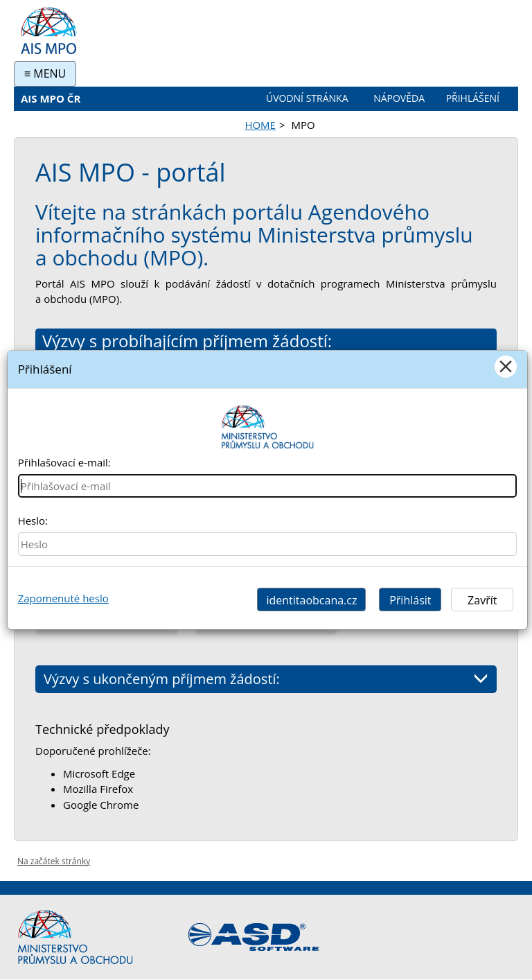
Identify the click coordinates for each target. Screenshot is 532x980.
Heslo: (33, 520)
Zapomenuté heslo (63, 598)
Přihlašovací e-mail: (64, 462)
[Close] (506, 367)
